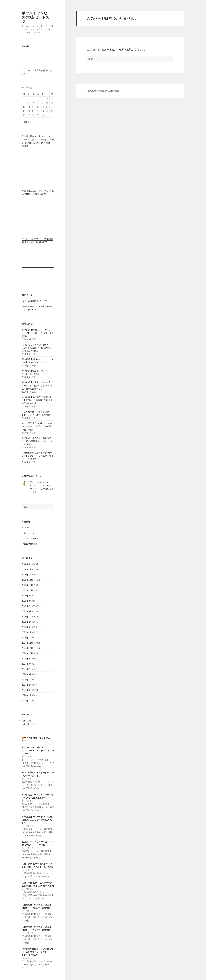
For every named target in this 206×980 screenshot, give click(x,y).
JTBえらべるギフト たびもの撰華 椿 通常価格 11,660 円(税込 (37, 241)
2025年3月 (27, 627)
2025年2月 (27, 632)
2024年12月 (27, 643)
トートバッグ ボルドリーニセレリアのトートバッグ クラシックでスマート (38, 750)
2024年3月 (27, 690)
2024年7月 (27, 669)
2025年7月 (27, 606)
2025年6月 (27, 611)
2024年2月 (27, 695)
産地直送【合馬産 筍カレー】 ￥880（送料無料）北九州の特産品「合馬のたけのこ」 (37, 385)
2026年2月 (27, 569)
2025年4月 (27, 622)
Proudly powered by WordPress (103, 91)
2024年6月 (27, 674)
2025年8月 (27, 601)
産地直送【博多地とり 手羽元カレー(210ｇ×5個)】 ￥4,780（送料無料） (38, 333)
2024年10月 (27, 653)
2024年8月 (27, 664)
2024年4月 (27, 685)
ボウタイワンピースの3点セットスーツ (37, 17)
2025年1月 (27, 638)
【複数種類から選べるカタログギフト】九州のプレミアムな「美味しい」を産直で (37, 456)
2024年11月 (27, 648)
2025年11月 (27, 585)
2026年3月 (27, 564)
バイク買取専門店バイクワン (35, 301)
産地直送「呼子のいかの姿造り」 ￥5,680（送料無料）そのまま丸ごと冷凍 (37, 441)
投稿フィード (28, 533)
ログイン (26, 528)
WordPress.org (29, 544)
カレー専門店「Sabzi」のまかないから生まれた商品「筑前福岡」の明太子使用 (37, 426)
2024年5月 (27, 680)
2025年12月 (27, 580)
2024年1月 (27, 701)
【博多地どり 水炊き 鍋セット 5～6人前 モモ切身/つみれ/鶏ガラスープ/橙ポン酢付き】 (38, 348)
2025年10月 (27, 590)
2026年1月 (27, 575)
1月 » (26, 122)
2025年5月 (27, 617)
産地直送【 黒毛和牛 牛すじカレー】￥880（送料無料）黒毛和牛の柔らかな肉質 (37, 400)
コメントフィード (30, 539)
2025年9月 (27, 596)
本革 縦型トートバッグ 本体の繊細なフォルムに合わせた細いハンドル (37, 820)
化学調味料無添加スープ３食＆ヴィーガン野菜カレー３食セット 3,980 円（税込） (37, 952)
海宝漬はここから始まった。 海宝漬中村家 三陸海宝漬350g (38, 192)
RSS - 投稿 (27, 721)
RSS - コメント (29, 724)
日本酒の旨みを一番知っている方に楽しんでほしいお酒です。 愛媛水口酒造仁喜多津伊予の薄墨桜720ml (38, 141)
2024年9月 (27, 659)
